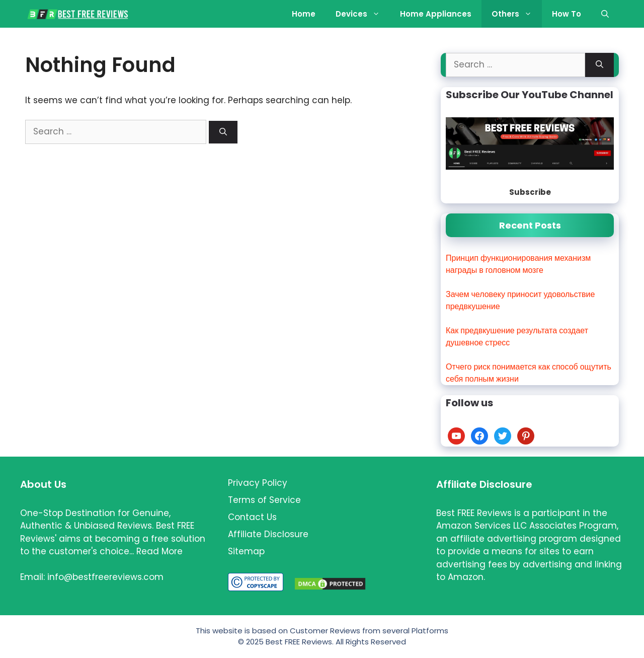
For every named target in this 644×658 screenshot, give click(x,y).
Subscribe (530, 192)
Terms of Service (264, 500)
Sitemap (246, 551)
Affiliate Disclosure (268, 534)
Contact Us (252, 517)
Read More (159, 551)
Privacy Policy (258, 483)
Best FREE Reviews (299, 642)
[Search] (223, 132)
